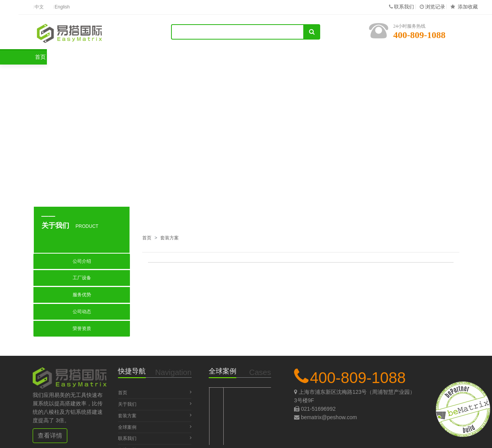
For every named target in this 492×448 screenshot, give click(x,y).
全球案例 (188, 57)
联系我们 (404, 7)
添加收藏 (468, 7)
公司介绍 (82, 261)
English (62, 7)
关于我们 (249, 57)
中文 (39, 7)
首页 (67, 57)
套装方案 (126, 57)
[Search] (238, 32)
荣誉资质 (82, 329)
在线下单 (375, 57)
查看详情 (50, 436)
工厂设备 (82, 278)
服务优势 (82, 295)
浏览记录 (435, 7)
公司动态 (82, 312)
